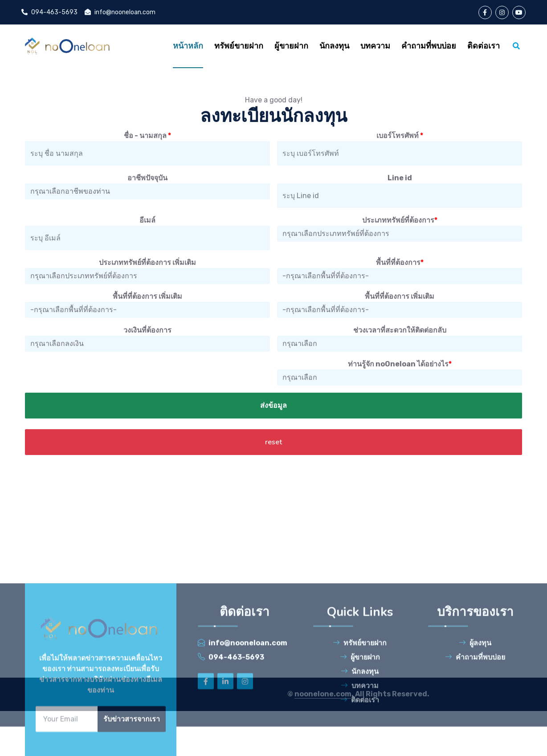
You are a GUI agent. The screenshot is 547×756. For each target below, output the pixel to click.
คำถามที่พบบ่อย (475, 719)
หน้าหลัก (188, 46)
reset (273, 480)
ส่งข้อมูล (273, 443)
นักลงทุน (360, 734)
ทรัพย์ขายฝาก (360, 705)
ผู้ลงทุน (475, 705)
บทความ (360, 748)
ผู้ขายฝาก (360, 719)
